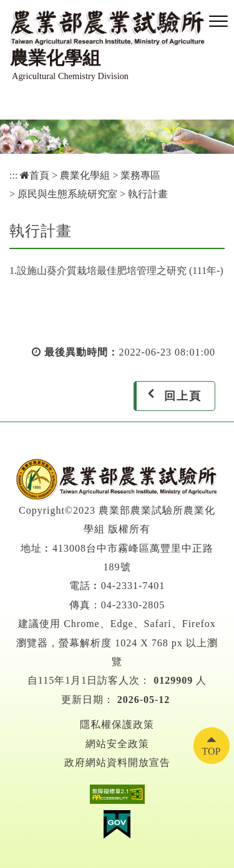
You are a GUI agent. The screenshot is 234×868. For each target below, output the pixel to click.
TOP (212, 751)
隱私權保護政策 (117, 724)
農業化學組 (85, 175)
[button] (218, 22)
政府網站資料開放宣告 (117, 762)
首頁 (35, 175)
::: (13, 175)
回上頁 (183, 396)
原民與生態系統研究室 (67, 194)
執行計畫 (148, 194)
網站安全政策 (117, 744)
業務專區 (140, 175)
